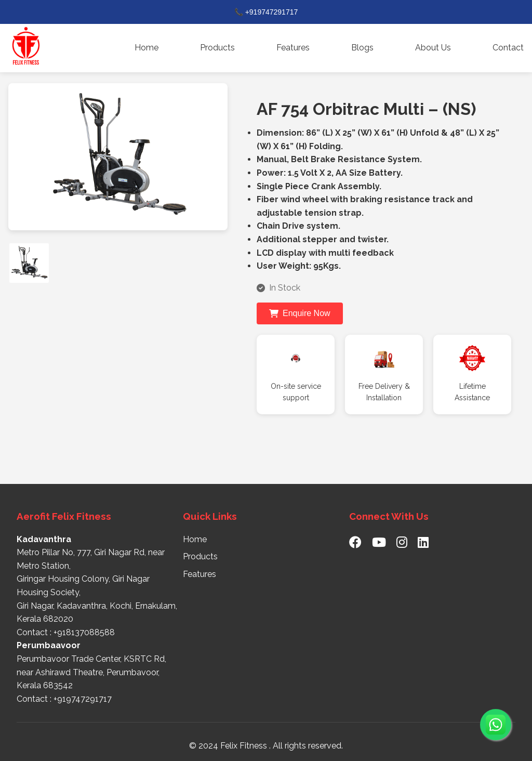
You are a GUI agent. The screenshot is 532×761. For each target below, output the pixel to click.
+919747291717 (83, 699)
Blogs (362, 48)
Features (293, 48)
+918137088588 (84, 632)
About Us (433, 48)
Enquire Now (300, 313)
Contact (508, 48)
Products (217, 48)
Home (147, 48)
